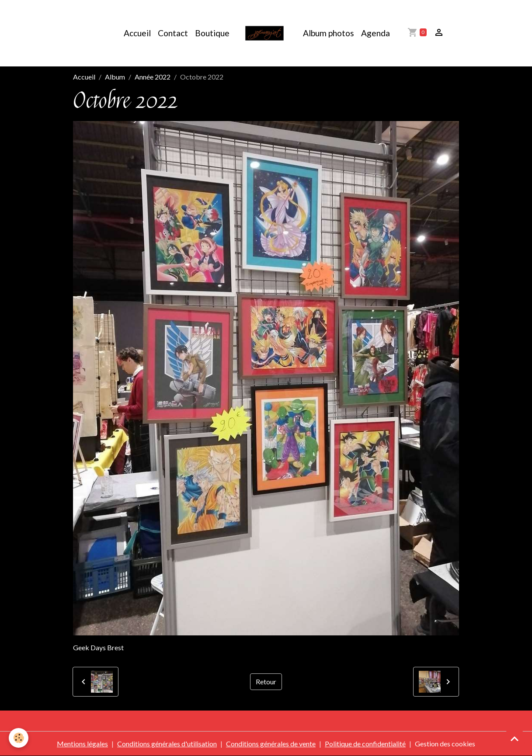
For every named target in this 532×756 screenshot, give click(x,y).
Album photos (329, 33)
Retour (266, 681)
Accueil (137, 33)
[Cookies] (19, 738)
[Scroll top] (515, 739)
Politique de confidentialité (365, 744)
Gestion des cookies (445, 744)
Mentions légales (82, 744)
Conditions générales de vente (271, 744)
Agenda (376, 33)
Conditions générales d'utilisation (167, 744)
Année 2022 (153, 77)
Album (115, 77)
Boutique (212, 33)
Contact (173, 33)
